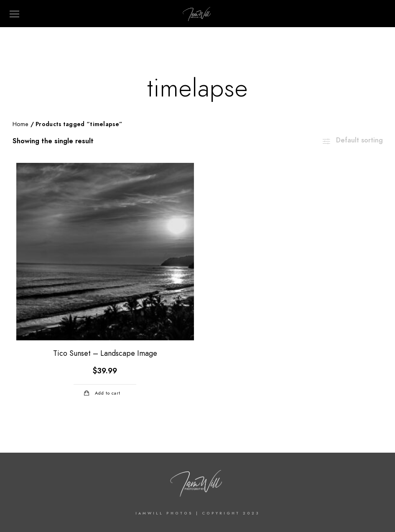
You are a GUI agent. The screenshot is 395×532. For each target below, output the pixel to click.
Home (20, 124)
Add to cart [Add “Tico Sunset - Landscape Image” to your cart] (108, 393)
